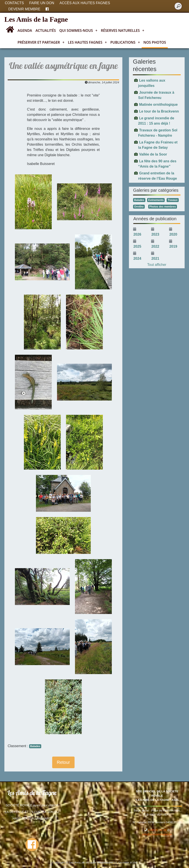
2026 (137, 234)
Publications (125, 42)
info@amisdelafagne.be (157, 834)
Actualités (46, 30)
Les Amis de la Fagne (36, 19)
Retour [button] (63, 762)
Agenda (25, 30)
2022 (155, 246)
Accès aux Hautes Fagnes (85, 3)
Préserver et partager (41, 42)
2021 (155, 259)
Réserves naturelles (123, 30)
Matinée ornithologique (158, 105)
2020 (173, 234)
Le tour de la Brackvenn (159, 111)
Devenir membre (24, 9)
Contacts (14, 3)
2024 (137, 259)
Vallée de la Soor (153, 154)
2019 (173, 246)
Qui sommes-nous (78, 30)
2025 (137, 246)
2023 (155, 234)
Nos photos (155, 42)
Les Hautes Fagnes (87, 42)
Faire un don (42, 3)
